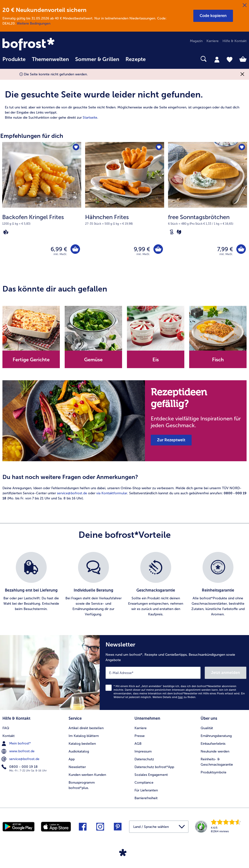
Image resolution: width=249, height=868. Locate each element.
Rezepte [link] (136, 59)
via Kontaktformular (112, 493)
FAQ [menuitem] (6, 728)
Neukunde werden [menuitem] (215, 751)
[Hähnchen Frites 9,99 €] (125, 207)
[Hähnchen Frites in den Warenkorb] (158, 249)
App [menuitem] (72, 759)
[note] (42, 224)
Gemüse (93, 360)
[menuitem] (14, 62)
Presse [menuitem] (140, 736)
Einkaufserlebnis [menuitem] (213, 744)
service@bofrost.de (72, 493)
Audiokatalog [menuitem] (79, 751)
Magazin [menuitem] (196, 41)
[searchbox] (155, 59)
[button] (213, 16)
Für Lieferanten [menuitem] (146, 790)
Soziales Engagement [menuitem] (151, 775)
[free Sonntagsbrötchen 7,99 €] (208, 207)
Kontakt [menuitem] (9, 736)
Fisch (218, 360)
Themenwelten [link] (50, 59)
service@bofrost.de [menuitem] (21, 759)
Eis (156, 360)
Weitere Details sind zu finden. (174, 697)
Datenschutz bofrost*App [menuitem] (154, 767)
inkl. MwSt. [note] (60, 254)
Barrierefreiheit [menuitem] (146, 798)
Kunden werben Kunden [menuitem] (87, 775)
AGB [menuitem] (138, 744)
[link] (39, 44)
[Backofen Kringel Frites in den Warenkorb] (75, 249)
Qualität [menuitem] (207, 728)
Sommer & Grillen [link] (97, 59)
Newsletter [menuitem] (77, 767)
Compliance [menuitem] (144, 783)
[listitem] (31, 585)
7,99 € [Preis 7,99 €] (225, 249)
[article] (124, 99)
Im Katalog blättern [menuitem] (84, 736)
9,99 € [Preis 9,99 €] (142, 249)
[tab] (217, 59)
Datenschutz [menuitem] (144, 759)
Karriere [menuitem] (213, 41)
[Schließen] (245, 5)
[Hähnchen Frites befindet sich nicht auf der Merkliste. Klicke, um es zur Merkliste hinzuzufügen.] (159, 147)
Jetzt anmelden (226, 673)
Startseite (90, 118)
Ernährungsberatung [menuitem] (216, 736)
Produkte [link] (14, 59)
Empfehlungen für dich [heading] (32, 136)
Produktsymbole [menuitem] (213, 772)
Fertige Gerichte (31, 360)
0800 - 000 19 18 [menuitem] (20, 767)
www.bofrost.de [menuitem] (18, 751)
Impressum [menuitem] (143, 751)
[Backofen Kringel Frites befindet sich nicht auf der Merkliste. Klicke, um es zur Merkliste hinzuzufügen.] (76, 147)
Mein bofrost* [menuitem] (17, 744)
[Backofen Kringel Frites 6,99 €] (42, 207)
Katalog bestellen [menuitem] (82, 744)
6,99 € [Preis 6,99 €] (59, 249)
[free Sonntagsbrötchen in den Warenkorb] (241, 249)
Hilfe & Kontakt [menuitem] (235, 41)
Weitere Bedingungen (34, 23)
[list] (124, 585)
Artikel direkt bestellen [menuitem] (86, 728)
